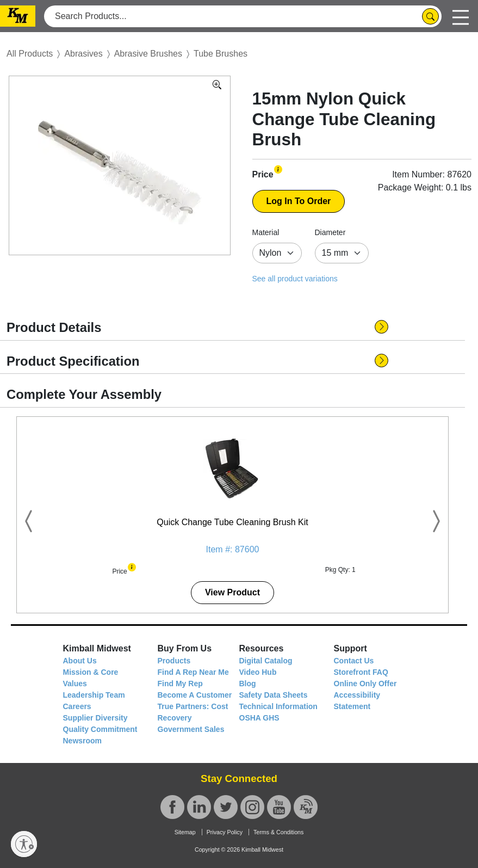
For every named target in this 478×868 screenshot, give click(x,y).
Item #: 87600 (233, 549)
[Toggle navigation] (461, 16)
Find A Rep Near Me (193, 672)
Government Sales (191, 729)
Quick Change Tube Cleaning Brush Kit (232, 522)
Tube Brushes (221, 54)
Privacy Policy (225, 832)
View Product (232, 592)
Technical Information (278, 706)
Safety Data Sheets (274, 695)
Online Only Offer (365, 684)
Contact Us (354, 661)
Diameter (330, 232)
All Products (30, 54)
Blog (248, 684)
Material (266, 232)
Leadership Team (94, 695)
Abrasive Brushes (148, 54)
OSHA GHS (259, 718)
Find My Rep (180, 684)
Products (174, 661)
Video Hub (258, 672)
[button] (278, 169)
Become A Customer (195, 695)
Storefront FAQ (361, 672)
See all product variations (295, 279)
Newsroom (83, 741)
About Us (80, 661)
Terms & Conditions (278, 832)
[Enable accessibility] (24, 844)
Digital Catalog (266, 661)
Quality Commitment (100, 729)
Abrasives (83, 54)
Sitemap (185, 832)
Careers (77, 706)
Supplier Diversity (95, 718)
